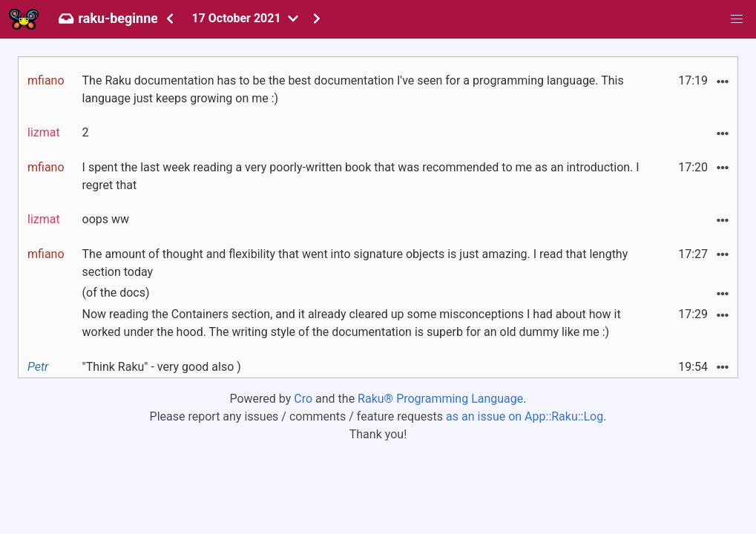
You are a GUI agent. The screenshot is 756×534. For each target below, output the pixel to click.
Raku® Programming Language (440, 399)
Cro (303, 399)
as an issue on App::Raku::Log (525, 416)
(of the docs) (116, 293)
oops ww (106, 219)
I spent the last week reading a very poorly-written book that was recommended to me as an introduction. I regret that (361, 176)
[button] (737, 19)
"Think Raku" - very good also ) (162, 367)
